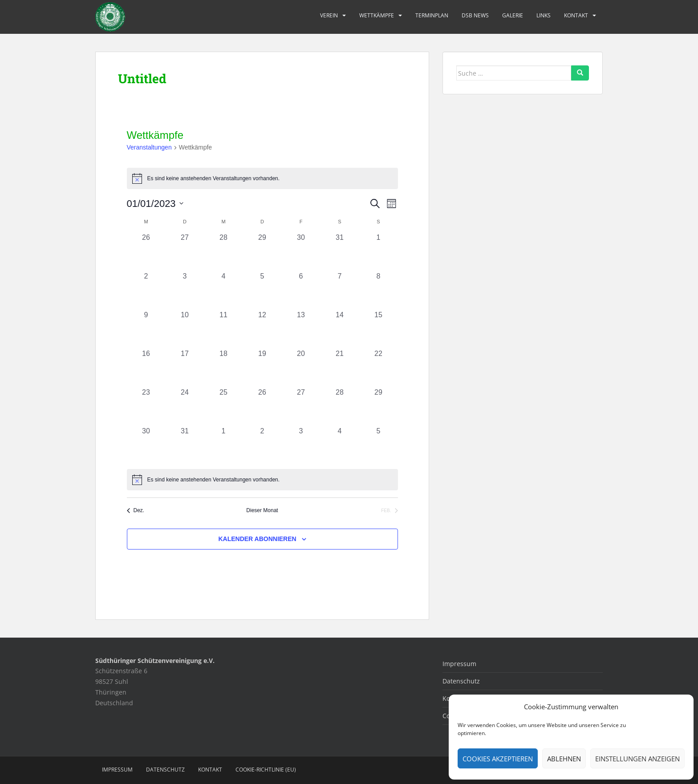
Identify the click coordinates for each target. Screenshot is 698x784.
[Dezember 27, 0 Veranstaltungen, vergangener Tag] (185, 252)
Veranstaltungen (149, 147)
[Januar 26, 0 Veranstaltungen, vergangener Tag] (262, 406)
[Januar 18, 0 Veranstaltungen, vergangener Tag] (224, 368)
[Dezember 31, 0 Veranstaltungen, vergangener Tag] (340, 252)
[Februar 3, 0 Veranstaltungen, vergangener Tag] (301, 445)
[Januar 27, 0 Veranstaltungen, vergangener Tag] (301, 406)
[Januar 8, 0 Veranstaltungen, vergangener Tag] (379, 290)
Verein (329, 15)
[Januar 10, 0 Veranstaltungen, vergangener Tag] (185, 329)
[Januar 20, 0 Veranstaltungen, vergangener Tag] (301, 368)
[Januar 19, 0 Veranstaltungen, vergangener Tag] (262, 368)
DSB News (475, 15)
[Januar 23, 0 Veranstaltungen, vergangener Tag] (146, 406)
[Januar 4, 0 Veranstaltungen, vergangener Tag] (224, 290)
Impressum (459, 664)
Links (544, 15)
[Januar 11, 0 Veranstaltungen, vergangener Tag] (224, 329)
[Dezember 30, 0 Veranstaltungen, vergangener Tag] (301, 252)
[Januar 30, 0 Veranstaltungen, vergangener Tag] (146, 445)
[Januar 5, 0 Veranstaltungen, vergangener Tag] (262, 290)
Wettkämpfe (377, 15)
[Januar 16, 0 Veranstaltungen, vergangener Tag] (146, 368)
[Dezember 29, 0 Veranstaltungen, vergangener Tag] (262, 252)
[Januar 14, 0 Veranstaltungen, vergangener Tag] (340, 329)
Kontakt (576, 15)
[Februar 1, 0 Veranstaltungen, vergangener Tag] (224, 445)
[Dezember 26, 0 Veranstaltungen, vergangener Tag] (146, 252)
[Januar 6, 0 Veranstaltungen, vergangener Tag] (301, 290)
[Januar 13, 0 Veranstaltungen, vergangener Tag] (301, 329)
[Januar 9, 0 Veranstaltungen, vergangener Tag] (146, 329)
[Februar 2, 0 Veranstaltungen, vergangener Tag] (262, 445)
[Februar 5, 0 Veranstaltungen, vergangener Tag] (379, 445)
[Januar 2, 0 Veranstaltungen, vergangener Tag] (146, 290)
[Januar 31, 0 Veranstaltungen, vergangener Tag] (185, 445)
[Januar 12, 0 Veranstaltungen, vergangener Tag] (262, 329)
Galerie (513, 15)
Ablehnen (564, 759)
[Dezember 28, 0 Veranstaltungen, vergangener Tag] (224, 252)
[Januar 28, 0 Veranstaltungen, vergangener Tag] (340, 406)
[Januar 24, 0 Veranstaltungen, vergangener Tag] (185, 406)
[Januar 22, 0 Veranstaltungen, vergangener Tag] (379, 368)
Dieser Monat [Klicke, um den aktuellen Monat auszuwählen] (262, 510)
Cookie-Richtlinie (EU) (266, 770)
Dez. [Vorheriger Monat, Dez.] (136, 510)
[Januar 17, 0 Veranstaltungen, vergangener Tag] (185, 368)
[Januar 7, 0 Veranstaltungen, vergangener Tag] (340, 290)
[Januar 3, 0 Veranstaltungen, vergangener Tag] (185, 290)
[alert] (262, 480)
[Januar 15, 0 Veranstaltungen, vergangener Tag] (379, 329)
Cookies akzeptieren (498, 759)
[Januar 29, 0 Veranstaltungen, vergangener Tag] (379, 406)
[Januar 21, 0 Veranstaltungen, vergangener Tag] (340, 368)
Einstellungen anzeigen (637, 759)
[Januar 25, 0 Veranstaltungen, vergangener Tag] (224, 406)
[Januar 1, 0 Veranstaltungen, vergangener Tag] (379, 252)
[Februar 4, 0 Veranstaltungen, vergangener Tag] (340, 445)
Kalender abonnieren (257, 539)
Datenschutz (461, 681)
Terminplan (432, 15)
